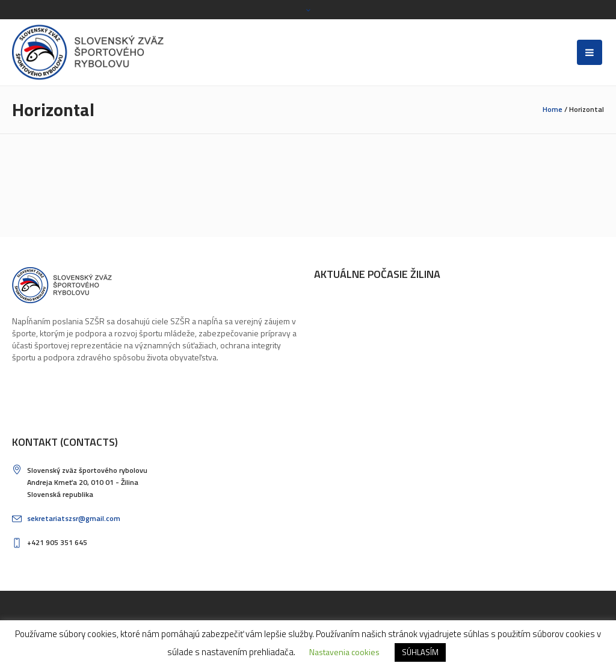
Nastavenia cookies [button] (344, 652)
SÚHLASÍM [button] (420, 652)
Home (553, 109)
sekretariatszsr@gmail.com (74, 518)
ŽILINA (374, 342)
